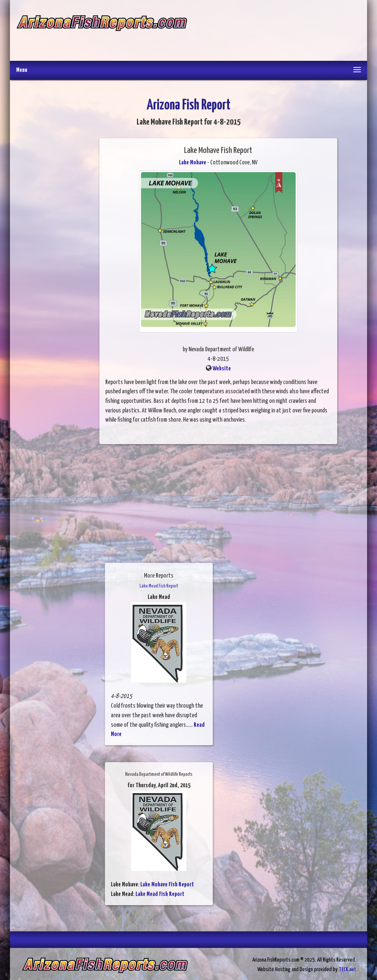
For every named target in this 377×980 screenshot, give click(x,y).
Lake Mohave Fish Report (167, 885)
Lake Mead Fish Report (160, 894)
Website (222, 369)
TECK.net (347, 969)
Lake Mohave (193, 163)
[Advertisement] (274, 31)
